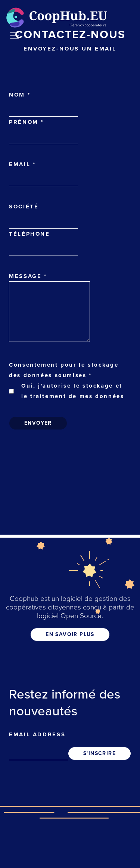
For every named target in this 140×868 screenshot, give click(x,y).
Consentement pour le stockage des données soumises (64, 370)
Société (24, 207)
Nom (20, 95)
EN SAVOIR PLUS (70, 634)
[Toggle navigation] (15, 36)
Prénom (26, 122)
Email (22, 164)
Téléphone (29, 234)
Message (28, 276)
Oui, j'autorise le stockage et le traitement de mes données (73, 391)
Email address (37, 734)
